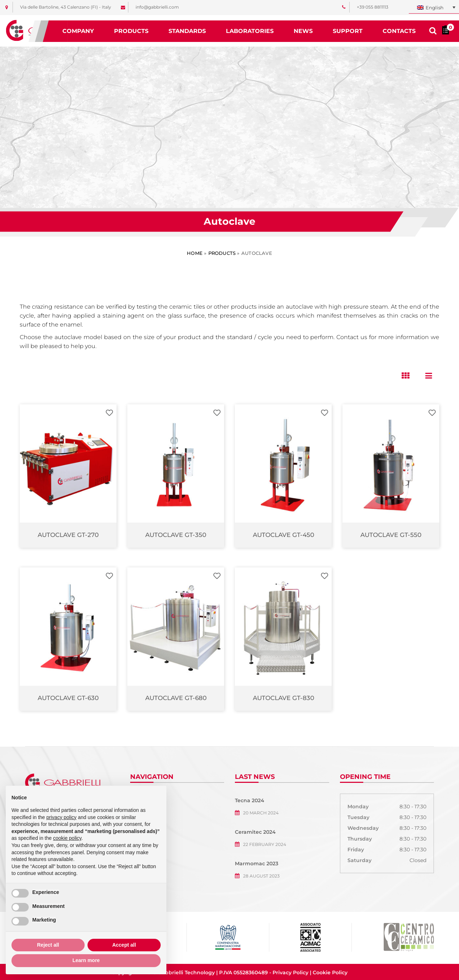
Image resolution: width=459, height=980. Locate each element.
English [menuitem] (435, 8)
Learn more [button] (86, 960)
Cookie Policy (330, 972)
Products (131, 31)
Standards (187, 31)
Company (78, 31)
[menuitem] (434, 8)
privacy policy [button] (61, 817)
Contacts (399, 31)
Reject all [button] (48, 945)
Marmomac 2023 (257, 864)
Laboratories (250, 31)
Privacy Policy (290, 972)
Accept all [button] (124, 945)
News (303, 31)
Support (348, 31)
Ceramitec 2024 (255, 832)
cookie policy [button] (67, 838)
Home (195, 253)
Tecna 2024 (250, 800)
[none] (434, 8)
